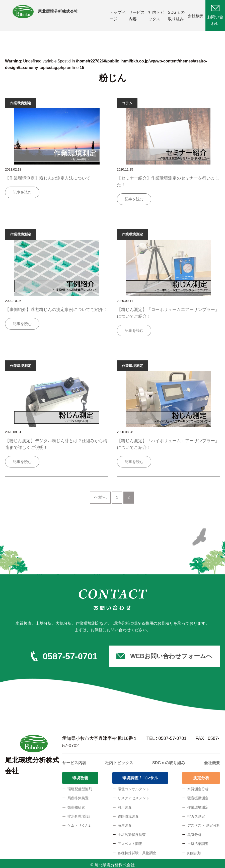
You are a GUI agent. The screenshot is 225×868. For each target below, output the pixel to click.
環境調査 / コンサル (140, 775)
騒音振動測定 (198, 796)
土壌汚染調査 (198, 841)
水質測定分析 (198, 786)
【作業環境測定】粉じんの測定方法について (48, 176)
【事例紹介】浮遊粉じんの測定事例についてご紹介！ (56, 307)
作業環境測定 (198, 805)
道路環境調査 (128, 814)
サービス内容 (135, 14)
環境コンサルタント (133, 786)
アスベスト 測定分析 (204, 823)
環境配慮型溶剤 (80, 786)
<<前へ (100, 495)
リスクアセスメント (133, 796)
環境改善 (80, 775)
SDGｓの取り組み (175, 14)
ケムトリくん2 (79, 823)
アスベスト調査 (130, 841)
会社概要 (196, 14)
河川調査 (125, 805)
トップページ (116, 14)
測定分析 (201, 775)
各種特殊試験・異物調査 (137, 850)
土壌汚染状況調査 (132, 832)
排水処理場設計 (80, 814)
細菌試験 (194, 850)
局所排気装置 (78, 796)
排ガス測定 (196, 814)
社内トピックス (155, 14)
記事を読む (22, 190)
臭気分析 (194, 832)
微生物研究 (76, 805)
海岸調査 (125, 823)
